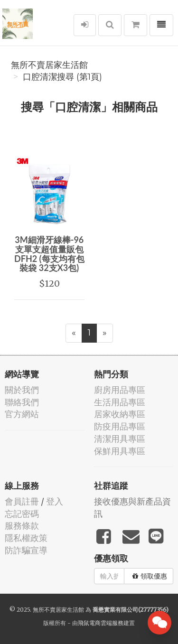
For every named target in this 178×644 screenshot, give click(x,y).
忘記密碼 (22, 514)
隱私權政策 (26, 538)
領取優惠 (150, 576)
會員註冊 (22, 501)
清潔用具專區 (120, 439)
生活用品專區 (120, 402)
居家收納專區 (120, 414)
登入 (55, 501)
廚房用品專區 (120, 390)
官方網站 (22, 414)
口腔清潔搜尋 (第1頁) (62, 77)
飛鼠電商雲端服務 (101, 623)
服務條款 (22, 526)
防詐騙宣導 (26, 550)
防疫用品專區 (120, 426)
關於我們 (22, 390)
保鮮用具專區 (120, 451)
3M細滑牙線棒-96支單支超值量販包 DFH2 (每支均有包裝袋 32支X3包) (49, 254)
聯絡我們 (22, 402)
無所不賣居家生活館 (49, 65)
